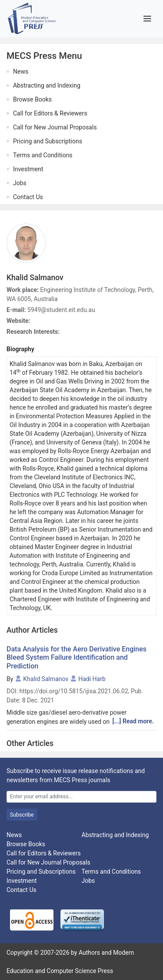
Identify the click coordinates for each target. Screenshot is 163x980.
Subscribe (22, 815)
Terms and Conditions (43, 155)
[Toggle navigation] (147, 19)
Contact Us (28, 197)
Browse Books (32, 99)
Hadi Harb (92, 679)
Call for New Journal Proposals (55, 127)
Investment (28, 169)
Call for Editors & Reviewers (50, 113)
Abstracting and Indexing (47, 85)
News (21, 71)
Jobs (20, 183)
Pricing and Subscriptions (48, 141)
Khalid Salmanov (46, 679)
